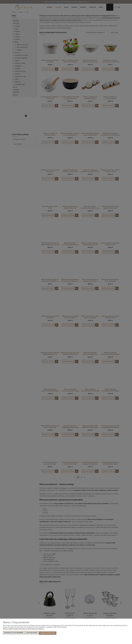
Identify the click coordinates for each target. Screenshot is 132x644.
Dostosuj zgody (32, 634)
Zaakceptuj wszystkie (48, 634)
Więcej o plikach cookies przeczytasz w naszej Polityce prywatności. (24, 630)
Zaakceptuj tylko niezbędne (14, 634)
